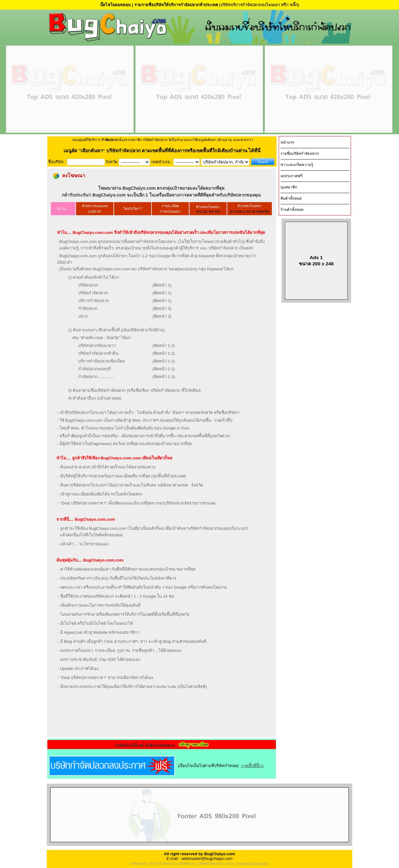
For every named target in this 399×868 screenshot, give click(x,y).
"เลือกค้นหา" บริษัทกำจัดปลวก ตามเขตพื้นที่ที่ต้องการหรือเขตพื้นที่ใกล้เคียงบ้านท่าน (163, 151)
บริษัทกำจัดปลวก (210, 864)
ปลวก (230, 864)
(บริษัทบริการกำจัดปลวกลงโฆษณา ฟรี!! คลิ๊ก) (259, 5)
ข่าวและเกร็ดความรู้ (297, 165)
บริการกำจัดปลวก (162, 864)
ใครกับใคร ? (133, 209)
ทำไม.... (63, 209)
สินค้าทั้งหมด (291, 198)
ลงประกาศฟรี (291, 176)
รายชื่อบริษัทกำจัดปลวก (300, 154)
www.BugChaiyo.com (253, 864)
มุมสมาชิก (289, 187)
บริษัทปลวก (187, 864)
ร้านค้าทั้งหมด (292, 210)
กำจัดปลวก (138, 864)
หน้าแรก (287, 142)
